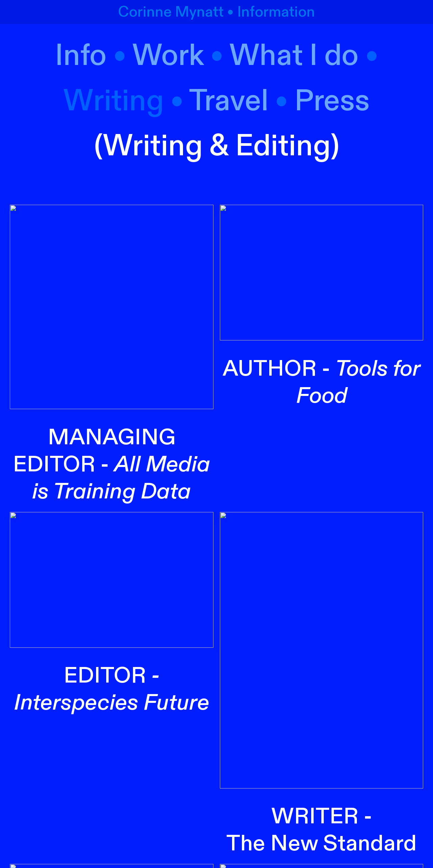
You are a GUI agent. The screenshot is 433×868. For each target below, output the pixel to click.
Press (332, 101)
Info (84, 56)
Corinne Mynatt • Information (216, 12)
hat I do (309, 56)
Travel (229, 101)
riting (129, 101)
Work (168, 56)
